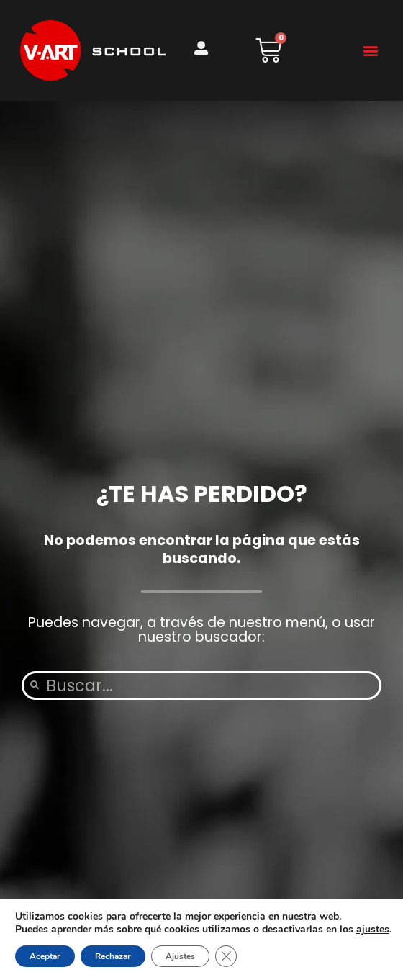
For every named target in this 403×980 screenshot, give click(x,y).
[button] (371, 51)
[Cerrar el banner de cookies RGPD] (226, 956)
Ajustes (180, 956)
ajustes (373, 930)
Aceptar (45, 956)
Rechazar (113, 956)
